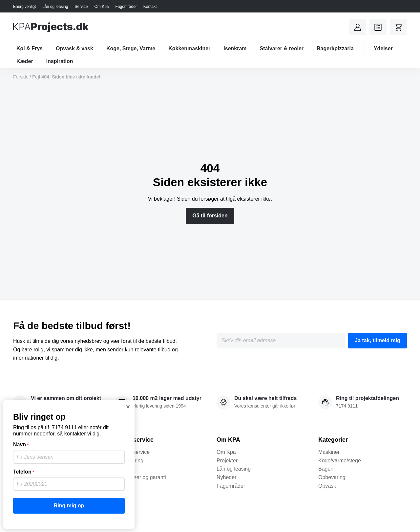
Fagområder (126, 7)
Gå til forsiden (210, 216)
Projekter (227, 461)
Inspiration (60, 61)
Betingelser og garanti (140, 477)
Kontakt (150, 7)
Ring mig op (69, 506)
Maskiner (329, 452)
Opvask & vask (74, 48)
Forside (21, 77)
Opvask (327, 486)
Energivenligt (24, 7)
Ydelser (383, 48)
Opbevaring (332, 477)
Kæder (25, 61)
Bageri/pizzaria (335, 48)
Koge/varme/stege (340, 461)
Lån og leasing (55, 7)
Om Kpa (101, 7)
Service (81, 7)
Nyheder (226, 477)
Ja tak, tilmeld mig (378, 340)
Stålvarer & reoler (282, 48)
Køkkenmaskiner (189, 48)
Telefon (24, 472)
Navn (21, 445)
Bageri (326, 469)
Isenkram (235, 48)
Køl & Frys (30, 48)
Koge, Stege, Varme (131, 48)
